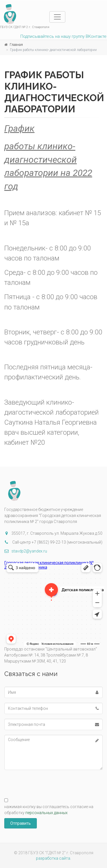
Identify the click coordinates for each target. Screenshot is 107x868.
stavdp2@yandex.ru (26, 551)
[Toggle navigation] (57, 17)
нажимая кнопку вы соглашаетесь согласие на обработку (49, 810)
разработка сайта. (53, 858)
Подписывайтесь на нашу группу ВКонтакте (62, 36)
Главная (16, 45)
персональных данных (47, 813)
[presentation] (48, 781)
